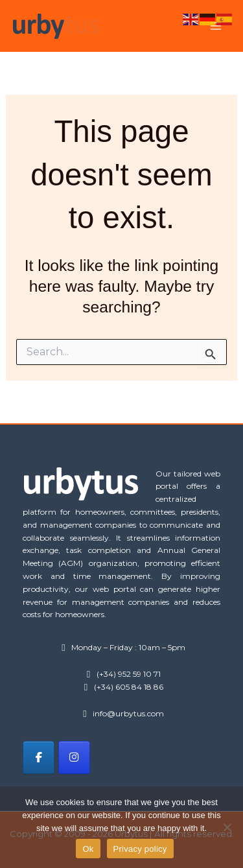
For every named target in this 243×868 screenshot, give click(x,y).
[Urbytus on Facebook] (39, 757)
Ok (88, 849)
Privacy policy (140, 849)
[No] (227, 827)
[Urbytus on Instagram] (74, 757)
